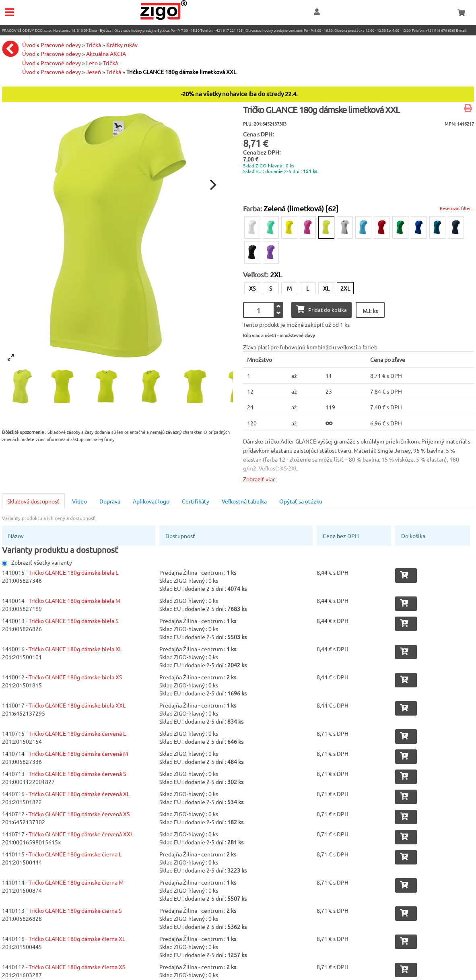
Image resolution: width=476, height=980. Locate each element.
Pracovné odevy (61, 63)
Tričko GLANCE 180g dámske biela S (73, 621)
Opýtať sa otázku (301, 501)
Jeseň (94, 72)
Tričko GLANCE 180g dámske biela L (73, 572)
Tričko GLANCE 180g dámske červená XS (79, 814)
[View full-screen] (11, 357)
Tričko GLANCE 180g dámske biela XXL (77, 705)
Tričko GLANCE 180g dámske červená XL (79, 794)
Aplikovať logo (151, 501)
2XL (345, 288)
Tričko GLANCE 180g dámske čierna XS (77, 967)
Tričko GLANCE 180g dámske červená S (77, 774)
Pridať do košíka (321, 309)
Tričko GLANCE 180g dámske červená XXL (81, 834)
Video (79, 501)
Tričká (110, 63)
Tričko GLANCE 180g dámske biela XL (75, 649)
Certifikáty (196, 501)
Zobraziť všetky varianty (37, 562)
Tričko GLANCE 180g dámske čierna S (75, 910)
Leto (92, 63)
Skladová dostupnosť (33, 501)
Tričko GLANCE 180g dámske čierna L (75, 854)
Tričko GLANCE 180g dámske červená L (77, 733)
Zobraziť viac (259, 479)
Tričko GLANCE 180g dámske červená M (78, 753)
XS (252, 288)
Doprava (110, 501)
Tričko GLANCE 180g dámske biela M (74, 600)
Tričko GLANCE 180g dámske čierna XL (77, 939)
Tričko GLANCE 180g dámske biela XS (75, 677)
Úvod (29, 63)
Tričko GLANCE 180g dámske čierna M (76, 882)
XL (326, 288)
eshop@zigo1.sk (15, 37)
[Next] (212, 185)
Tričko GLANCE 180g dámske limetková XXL (181, 72)
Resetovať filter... (457, 208)
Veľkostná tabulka (244, 501)
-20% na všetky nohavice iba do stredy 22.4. (239, 94)
